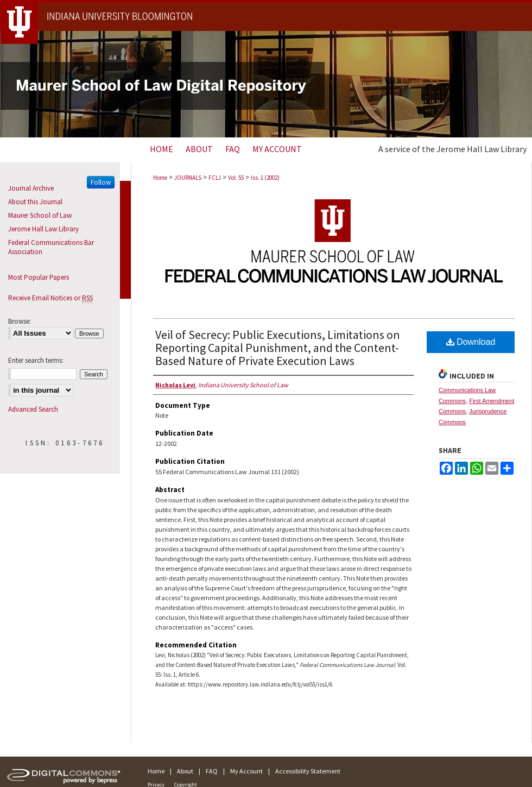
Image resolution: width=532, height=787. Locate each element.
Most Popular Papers (39, 277)
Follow (101, 182)
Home (160, 178)
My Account (246, 771)
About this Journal (35, 202)
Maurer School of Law (40, 215)
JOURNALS (188, 178)
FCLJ (215, 178)
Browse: (20, 321)
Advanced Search (33, 409)
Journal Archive (31, 188)
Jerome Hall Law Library (43, 229)
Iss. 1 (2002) (265, 178)
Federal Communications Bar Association (51, 247)
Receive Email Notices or (50, 298)
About (185, 771)
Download (471, 342)
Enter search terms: (36, 360)
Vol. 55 (236, 178)
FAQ (212, 771)
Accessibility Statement (308, 771)
